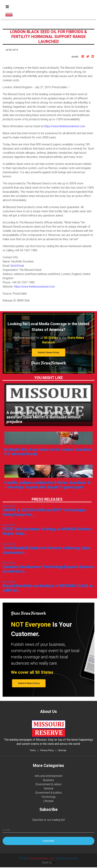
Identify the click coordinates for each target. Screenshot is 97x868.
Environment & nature (48, 784)
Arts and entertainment (48, 776)
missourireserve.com (42, 858)
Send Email (17, 266)
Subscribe (48, 841)
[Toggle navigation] (7, 7)
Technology (48, 797)
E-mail (6, 830)
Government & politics (48, 793)
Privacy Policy (47, 750)
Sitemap (62, 750)
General (48, 788)
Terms (33, 750)
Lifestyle (48, 801)
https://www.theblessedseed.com (65, 126)
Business (48, 780)
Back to (49, 862)
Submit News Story (48, 352)
